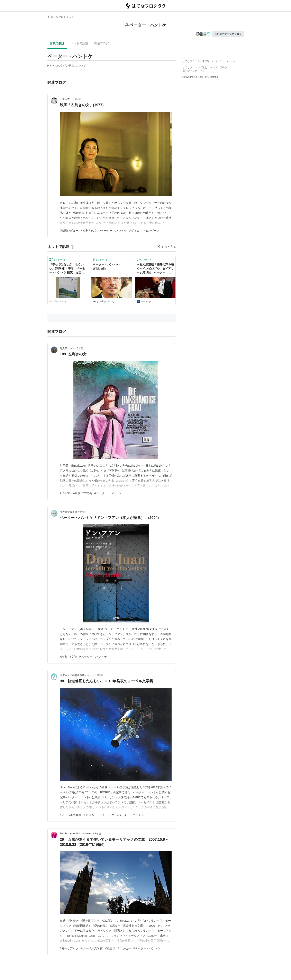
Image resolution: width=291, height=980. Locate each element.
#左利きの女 (89, 231)
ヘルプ (214, 67)
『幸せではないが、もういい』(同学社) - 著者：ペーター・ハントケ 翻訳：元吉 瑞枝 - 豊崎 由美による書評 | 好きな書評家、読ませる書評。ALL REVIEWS (68, 269)
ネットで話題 (79, 43)
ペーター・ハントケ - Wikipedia (107, 266)
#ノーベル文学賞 (71, 815)
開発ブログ (226, 67)
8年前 (98, 834)
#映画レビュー (69, 231)
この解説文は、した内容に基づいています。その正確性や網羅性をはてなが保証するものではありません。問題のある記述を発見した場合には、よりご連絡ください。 (67, 66)
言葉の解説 (57, 43)
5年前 (80, 348)
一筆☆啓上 (66, 99)
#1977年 (65, 493)
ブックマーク (58, 259)
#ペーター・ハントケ (113, 231)
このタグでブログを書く (228, 34)
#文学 (73, 657)
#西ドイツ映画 (82, 493)
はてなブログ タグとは (195, 67)
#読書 (64, 657)
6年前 (83, 512)
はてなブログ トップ (61, 17)
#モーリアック (69, 948)
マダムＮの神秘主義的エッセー (77, 675)
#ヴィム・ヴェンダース (144, 231)
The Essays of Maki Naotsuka (76, 834)
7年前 (100, 675)
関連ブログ (102, 43)
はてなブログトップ (193, 71)
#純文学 (110, 948)
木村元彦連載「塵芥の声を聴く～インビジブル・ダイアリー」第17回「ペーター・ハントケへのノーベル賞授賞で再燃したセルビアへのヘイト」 (155, 269)
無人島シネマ (67, 348)
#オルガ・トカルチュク (99, 815)
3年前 (78, 99)
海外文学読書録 (69, 512)
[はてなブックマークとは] (72, 247)
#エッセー (124, 948)
